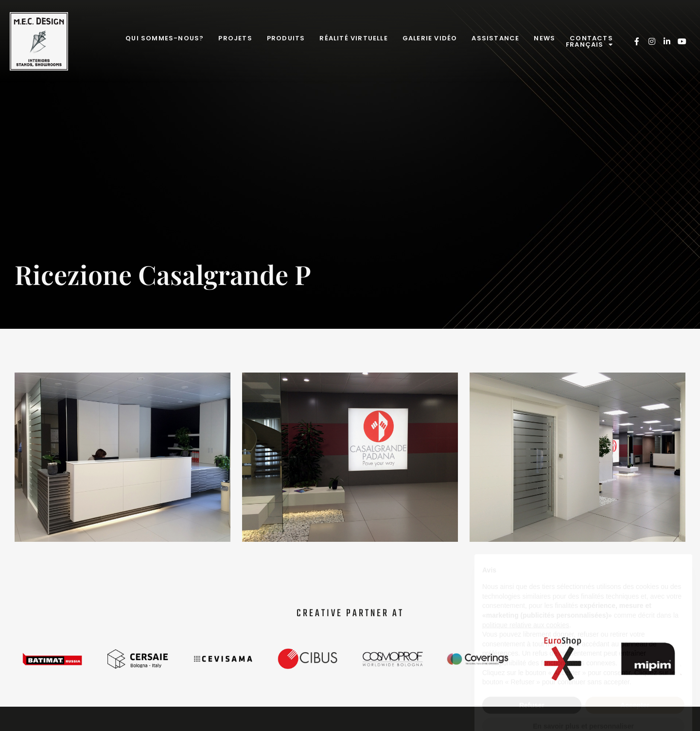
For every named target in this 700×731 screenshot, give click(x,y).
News (544, 38)
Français (589, 45)
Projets (235, 38)
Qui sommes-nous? (165, 38)
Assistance (495, 38)
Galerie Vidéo (430, 38)
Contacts (591, 38)
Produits (286, 38)
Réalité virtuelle (353, 38)
